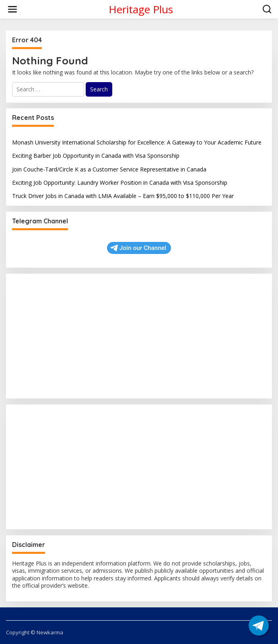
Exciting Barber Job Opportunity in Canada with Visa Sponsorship (96, 156)
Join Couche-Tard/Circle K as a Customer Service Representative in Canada (109, 169)
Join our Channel (138, 248)
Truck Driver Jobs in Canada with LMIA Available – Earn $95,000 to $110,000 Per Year (123, 196)
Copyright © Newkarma (35, 632)
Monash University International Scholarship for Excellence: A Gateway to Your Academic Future (137, 142)
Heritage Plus (141, 9)
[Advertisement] (139, 336)
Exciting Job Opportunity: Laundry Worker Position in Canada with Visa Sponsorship (120, 183)
